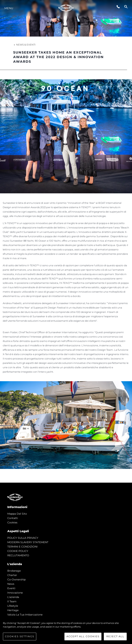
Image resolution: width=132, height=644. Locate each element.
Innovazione (15, 593)
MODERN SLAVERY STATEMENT (28, 542)
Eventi (11, 588)
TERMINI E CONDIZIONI (22, 547)
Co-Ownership (16, 579)
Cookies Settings (20, 636)
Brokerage (14, 571)
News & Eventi (24, 45)
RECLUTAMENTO (18, 555)
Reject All (115, 636)
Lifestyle (13, 606)
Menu (9, 8)
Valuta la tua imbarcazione (25, 615)
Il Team (12, 601)
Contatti (13, 518)
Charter (12, 575)
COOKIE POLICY (18, 551)
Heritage (13, 610)
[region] (66, 631)
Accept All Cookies (83, 636)
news (11, 584)
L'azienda (13, 597)
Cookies (12, 522)
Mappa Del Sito (17, 514)
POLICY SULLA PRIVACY (23, 538)
